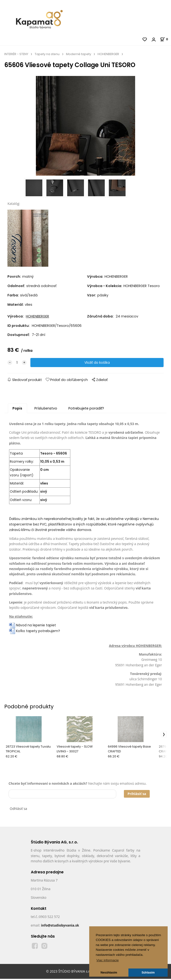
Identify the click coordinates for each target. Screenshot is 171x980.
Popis (17, 409)
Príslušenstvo (46, 409)
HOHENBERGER (108, 54)
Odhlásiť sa (19, 810)
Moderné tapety (79, 54)
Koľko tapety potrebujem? (35, 632)
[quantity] (17, 364)
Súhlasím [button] (148, 973)
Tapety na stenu (47, 54)
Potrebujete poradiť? (86, 409)
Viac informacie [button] (108, 960)
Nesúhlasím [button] (109, 973)
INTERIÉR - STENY (16, 54)
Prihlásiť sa (137, 795)
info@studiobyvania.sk (60, 927)
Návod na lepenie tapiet (36, 627)
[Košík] (165, 39)
